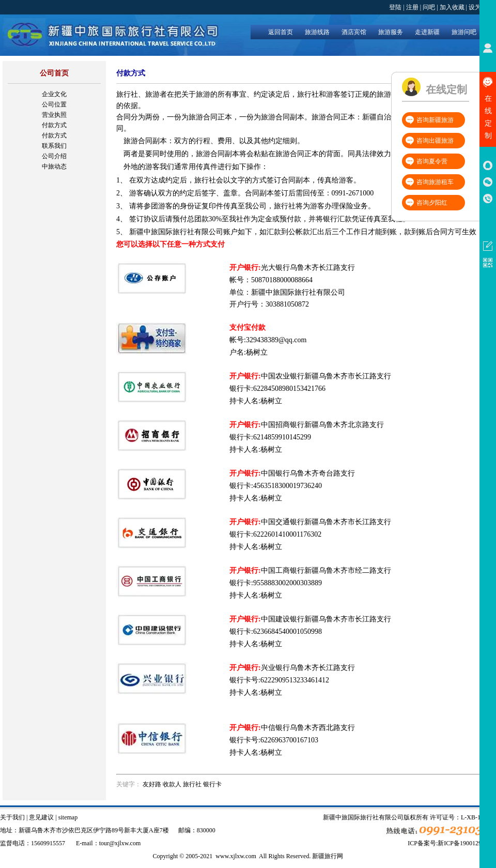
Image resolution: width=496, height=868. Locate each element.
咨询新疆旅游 (435, 120)
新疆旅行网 (328, 856)
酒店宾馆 (354, 32)
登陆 (395, 7)
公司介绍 (54, 156)
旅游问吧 (464, 32)
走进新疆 (427, 32)
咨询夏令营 (432, 161)
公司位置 (54, 104)
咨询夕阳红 (432, 203)
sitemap (68, 817)
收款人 (172, 784)
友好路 (152, 784)
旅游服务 (391, 32)
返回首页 (281, 32)
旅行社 (192, 784)
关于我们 (12, 817)
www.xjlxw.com (236, 856)
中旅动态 (54, 166)
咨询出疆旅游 (435, 141)
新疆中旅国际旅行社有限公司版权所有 (376, 817)
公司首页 (54, 73)
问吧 (429, 7)
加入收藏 (452, 7)
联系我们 (54, 146)
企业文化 (54, 94)
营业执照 (54, 115)
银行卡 (212, 784)
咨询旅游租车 (435, 182)
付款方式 (54, 125)
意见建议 (41, 817)
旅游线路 (317, 32)
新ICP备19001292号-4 (467, 843)
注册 (412, 7)
